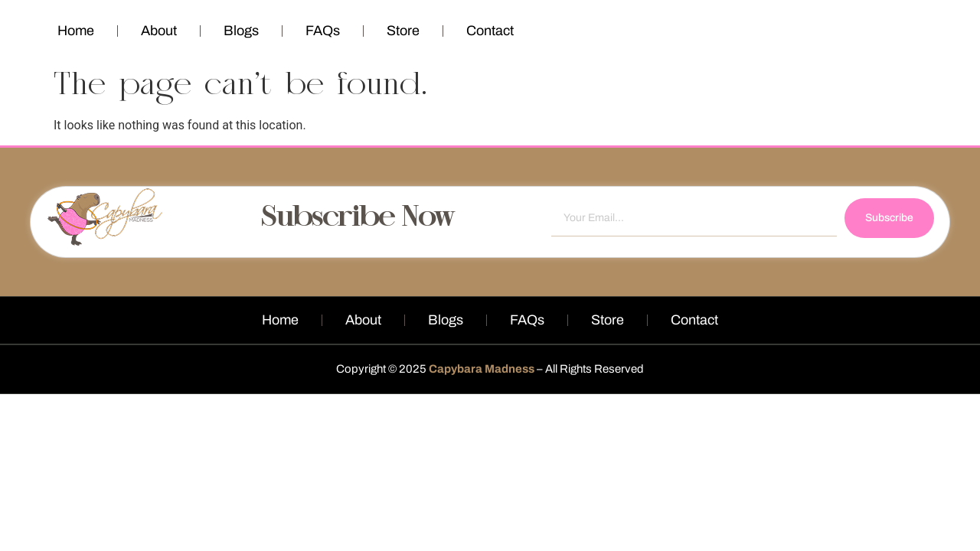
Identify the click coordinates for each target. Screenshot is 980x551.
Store (403, 31)
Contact (490, 31)
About (159, 31)
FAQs (323, 31)
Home (76, 31)
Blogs (241, 31)
